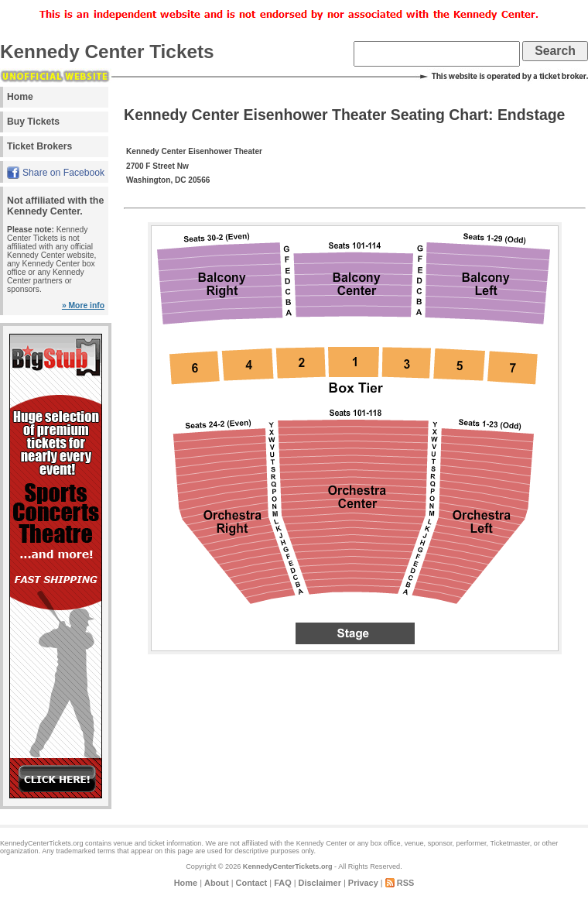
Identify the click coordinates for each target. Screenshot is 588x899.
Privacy (363, 883)
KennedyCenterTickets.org (288, 866)
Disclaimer (320, 883)
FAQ (282, 883)
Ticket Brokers (39, 146)
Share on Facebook (63, 173)
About (217, 883)
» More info (83, 305)
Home (20, 97)
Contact (252, 883)
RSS (406, 883)
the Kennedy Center (315, 843)
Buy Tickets (33, 122)
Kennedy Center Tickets (107, 51)
